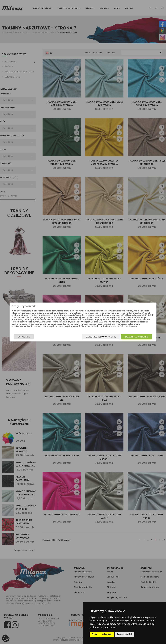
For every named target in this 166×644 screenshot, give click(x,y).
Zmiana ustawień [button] (124, 634)
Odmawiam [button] (107, 634)
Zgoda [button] (95, 634)
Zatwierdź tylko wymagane (95, 338)
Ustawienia (30, 338)
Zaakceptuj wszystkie (130, 338)
